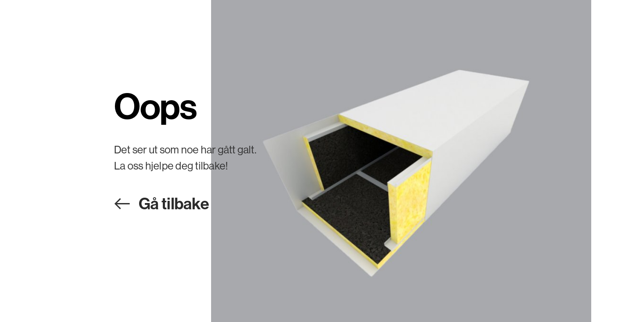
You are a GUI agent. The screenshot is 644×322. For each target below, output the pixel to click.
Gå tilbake (174, 203)
